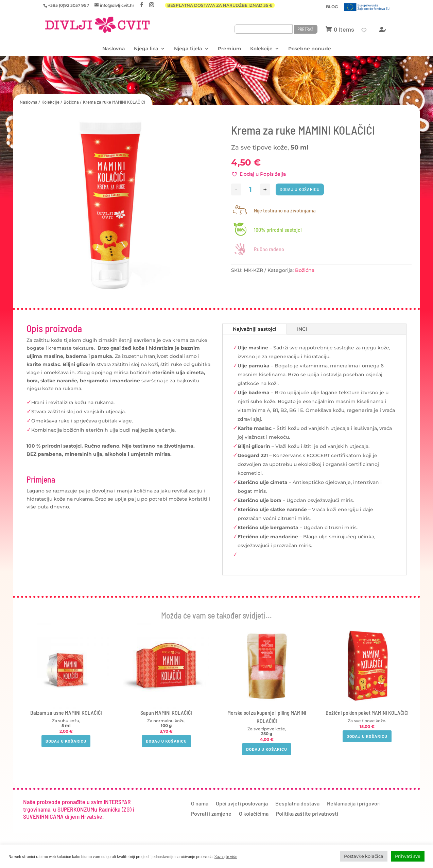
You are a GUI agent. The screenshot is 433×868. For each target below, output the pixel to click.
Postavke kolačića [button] (364, 856)
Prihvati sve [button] (408, 856)
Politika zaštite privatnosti (307, 814)
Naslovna (114, 49)
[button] (258, 174)
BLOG (332, 7)
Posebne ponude (310, 49)
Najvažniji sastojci (255, 329)
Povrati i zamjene (211, 814)
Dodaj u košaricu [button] (66, 741)
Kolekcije (261, 49)
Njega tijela (188, 49)
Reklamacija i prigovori (354, 804)
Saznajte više (226, 856)
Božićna (71, 102)
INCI (302, 329)
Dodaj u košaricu (300, 189)
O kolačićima (254, 814)
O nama (200, 804)
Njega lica (146, 49)
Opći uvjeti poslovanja (242, 804)
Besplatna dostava (297, 804)
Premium (230, 49)
